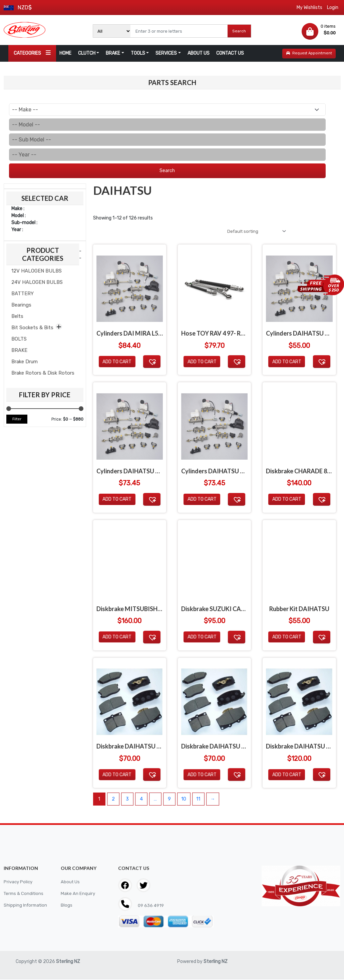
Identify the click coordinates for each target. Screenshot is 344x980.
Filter (17, 419)
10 (184, 800)
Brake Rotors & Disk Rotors (43, 373)
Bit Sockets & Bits (32, 328)
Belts (17, 316)
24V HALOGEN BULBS (37, 282)
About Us (71, 883)
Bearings (21, 305)
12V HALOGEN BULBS (37, 271)
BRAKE (113, 53)
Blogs (67, 906)
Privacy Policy (19, 883)
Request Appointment (309, 53)
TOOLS (138, 53)
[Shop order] (254, 232)
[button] (152, 363)
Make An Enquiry (78, 895)
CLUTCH (87, 53)
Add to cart (117, 363)
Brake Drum (25, 362)
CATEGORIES (32, 53)
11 (198, 800)
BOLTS (19, 339)
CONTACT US (230, 53)
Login (333, 8)
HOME (65, 53)
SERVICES (166, 53)
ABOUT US (199, 53)
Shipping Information (26, 906)
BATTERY (23, 294)
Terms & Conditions (25, 895)
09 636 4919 (151, 907)
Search (239, 31)
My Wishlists (309, 8)
